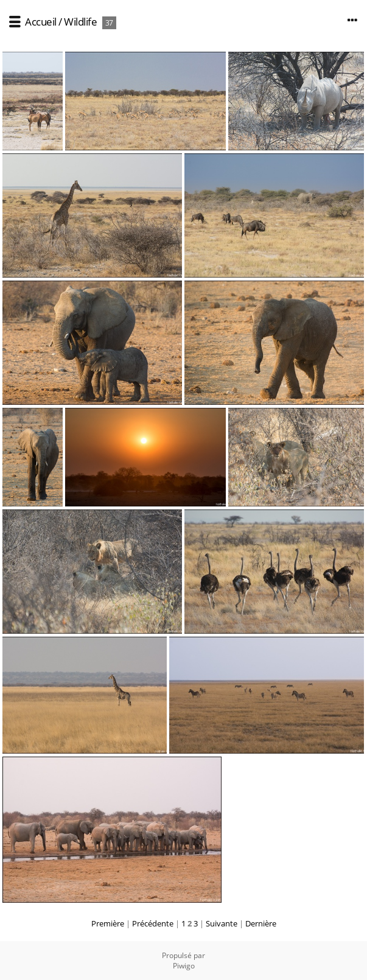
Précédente (153, 923)
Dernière (261, 923)
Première (108, 923)
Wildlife (80, 22)
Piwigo (184, 966)
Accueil (41, 22)
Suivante (222, 923)
